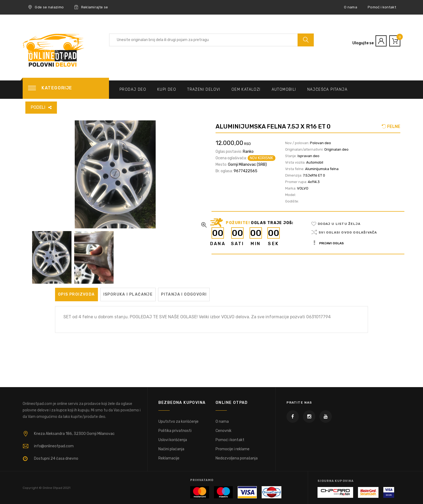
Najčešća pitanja (327, 89)
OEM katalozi (246, 89)
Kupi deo (167, 89)
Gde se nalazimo (46, 7)
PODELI (38, 107)
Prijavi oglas (329, 243)
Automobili (284, 89)
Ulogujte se (363, 43)
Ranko (248, 152)
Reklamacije (169, 458)
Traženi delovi (204, 89)
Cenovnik (224, 431)
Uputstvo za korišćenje (178, 422)
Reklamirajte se (91, 7)
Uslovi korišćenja (173, 440)
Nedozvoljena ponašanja (237, 458)
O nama (351, 7)
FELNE (393, 126)
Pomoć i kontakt (382, 7)
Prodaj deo (133, 89)
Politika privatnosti (175, 431)
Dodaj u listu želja (339, 224)
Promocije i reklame (233, 449)
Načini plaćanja (171, 449)
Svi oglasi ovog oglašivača (348, 232)
